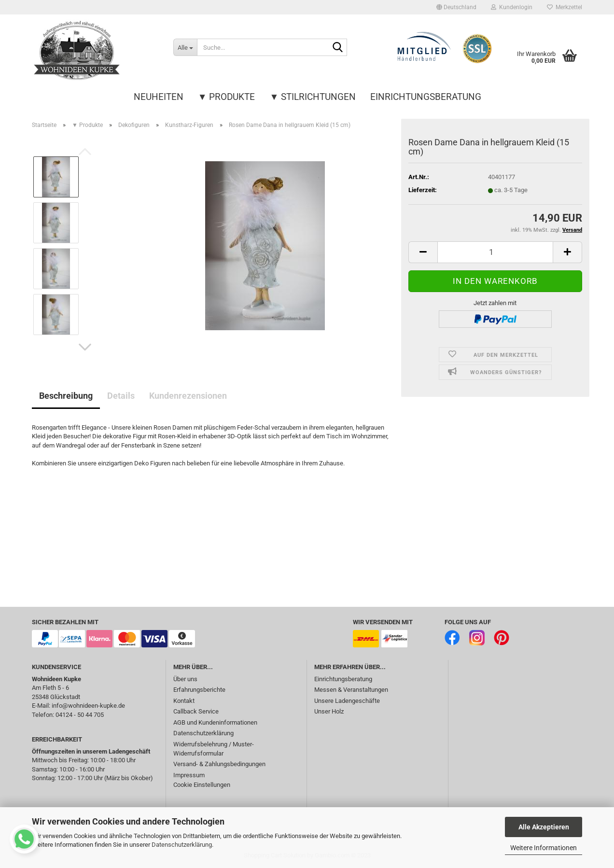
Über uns (185, 679)
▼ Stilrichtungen (313, 97)
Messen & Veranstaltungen (351, 690)
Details (121, 396)
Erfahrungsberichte (199, 690)
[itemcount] (495, 252)
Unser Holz (329, 711)
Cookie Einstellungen (202, 785)
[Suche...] (185, 47)
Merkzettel (565, 7)
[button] (456, 7)
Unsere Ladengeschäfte (347, 701)
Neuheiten (159, 97)
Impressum (189, 775)
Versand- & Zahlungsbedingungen (219, 764)
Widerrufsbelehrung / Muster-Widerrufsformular (214, 749)
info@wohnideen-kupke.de (88, 706)
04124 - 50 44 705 (80, 715)
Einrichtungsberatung (426, 97)
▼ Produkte (227, 97)
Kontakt (184, 701)
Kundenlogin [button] (512, 7)
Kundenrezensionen (188, 396)
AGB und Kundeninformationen (215, 722)
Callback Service (196, 711)
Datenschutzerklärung (182, 845)
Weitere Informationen (544, 848)
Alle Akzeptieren (544, 827)
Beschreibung (66, 396)
